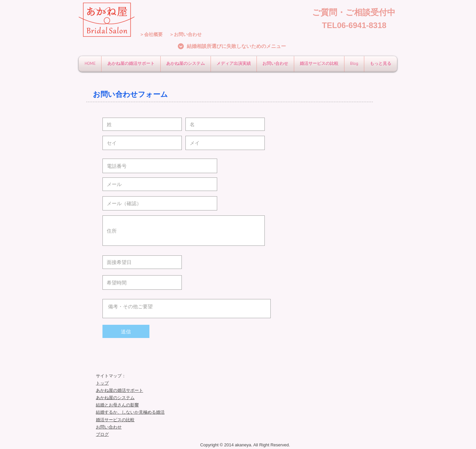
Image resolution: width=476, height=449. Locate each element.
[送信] (126, 331)
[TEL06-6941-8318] (354, 25)
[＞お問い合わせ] (185, 35)
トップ (102, 383)
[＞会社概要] (151, 35)
